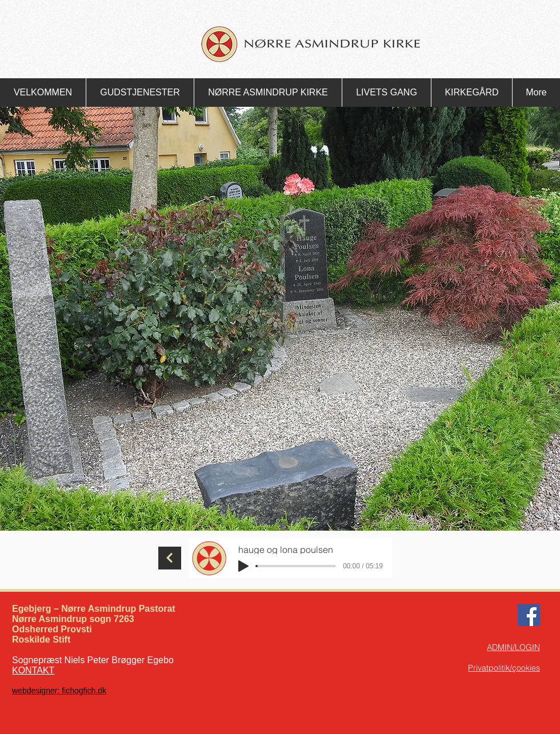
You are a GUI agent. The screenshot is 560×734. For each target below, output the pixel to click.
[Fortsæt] (170, 558)
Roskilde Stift (41, 639)
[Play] (243, 566)
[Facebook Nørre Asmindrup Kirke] (529, 615)
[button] (140, 93)
